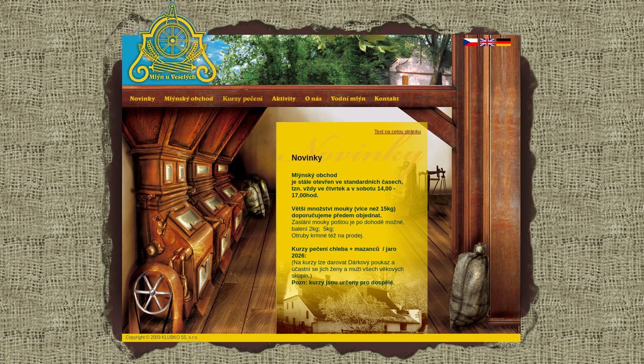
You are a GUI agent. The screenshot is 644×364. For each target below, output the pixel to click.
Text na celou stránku (398, 131)
